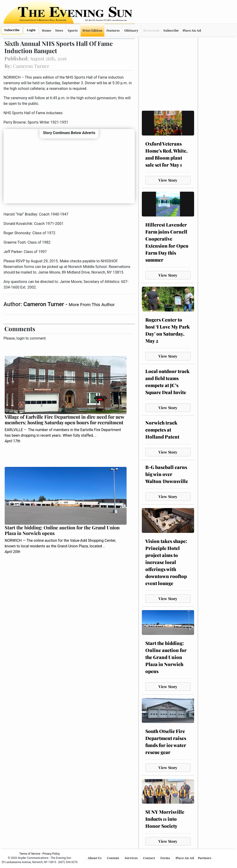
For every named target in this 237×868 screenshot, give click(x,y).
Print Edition (92, 31)
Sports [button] (73, 31)
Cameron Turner (44, 304)
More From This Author (92, 305)
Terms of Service (30, 854)
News (59, 31)
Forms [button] (166, 858)
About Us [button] (95, 858)
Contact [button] (149, 858)
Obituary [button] (131, 31)
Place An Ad (192, 31)
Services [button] (132, 858)
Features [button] (113, 31)
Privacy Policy (51, 854)
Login (31, 30)
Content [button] (113, 858)
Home (47, 31)
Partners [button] (205, 858)
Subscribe (12, 30)
